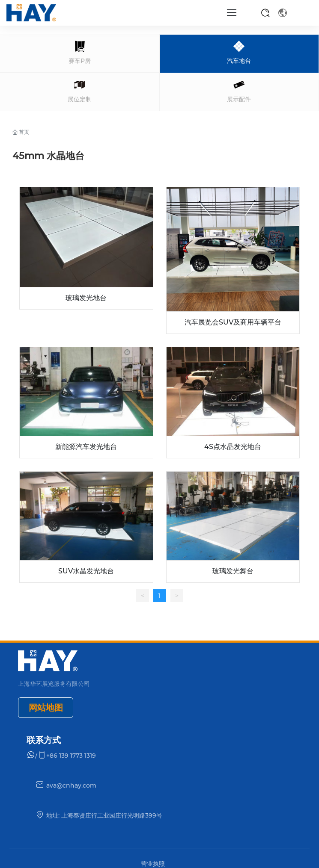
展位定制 (80, 99)
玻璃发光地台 (86, 298)
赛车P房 (80, 61)
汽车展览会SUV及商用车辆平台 (233, 322)
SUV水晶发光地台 (86, 571)
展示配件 (239, 99)
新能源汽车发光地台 (86, 447)
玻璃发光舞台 (233, 571)
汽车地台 (239, 61)
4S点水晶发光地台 (233, 447)
